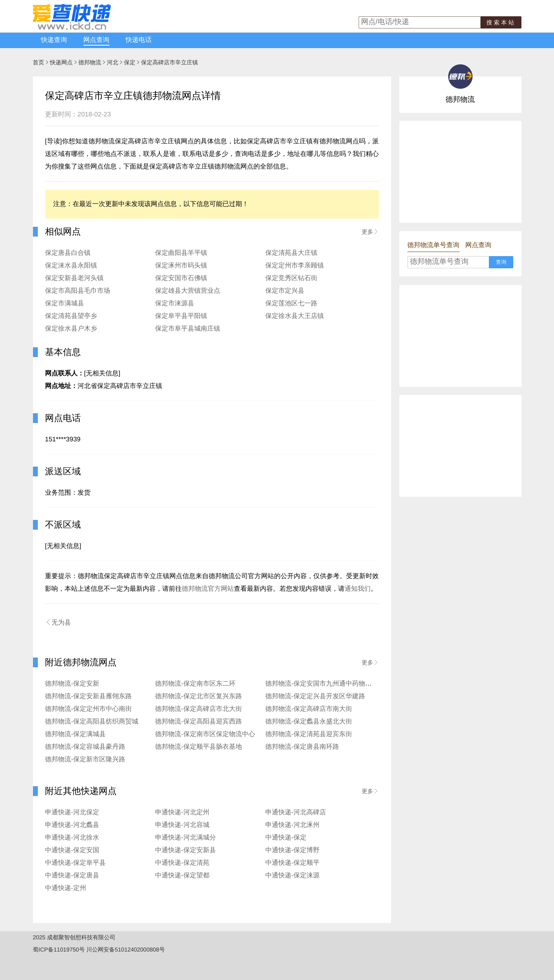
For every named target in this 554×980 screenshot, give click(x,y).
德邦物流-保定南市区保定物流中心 (205, 734)
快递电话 (139, 40)
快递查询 (54, 40)
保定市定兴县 (285, 291)
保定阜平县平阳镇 (181, 316)
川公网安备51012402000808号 (126, 949)
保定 (130, 62)
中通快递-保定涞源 (292, 876)
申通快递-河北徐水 (72, 838)
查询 (501, 262)
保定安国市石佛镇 (181, 278)
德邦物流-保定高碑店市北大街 (198, 709)
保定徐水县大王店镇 (295, 316)
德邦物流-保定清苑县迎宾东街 (309, 734)
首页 (39, 62)
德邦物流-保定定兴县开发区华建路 (315, 696)
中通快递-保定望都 (182, 876)
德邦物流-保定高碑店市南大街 (309, 709)
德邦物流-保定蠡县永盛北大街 (309, 722)
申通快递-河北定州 (182, 812)
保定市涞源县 (175, 304)
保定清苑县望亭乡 (71, 316)
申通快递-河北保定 (72, 812)
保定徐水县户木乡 (71, 329)
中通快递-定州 (66, 888)
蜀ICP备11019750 (56, 949)
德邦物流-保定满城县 (76, 734)
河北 (113, 62)
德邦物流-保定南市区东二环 (195, 684)
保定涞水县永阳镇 (71, 266)
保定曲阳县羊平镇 (181, 253)
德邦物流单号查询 (434, 245)
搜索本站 (501, 22)
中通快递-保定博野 (292, 850)
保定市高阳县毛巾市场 (78, 291)
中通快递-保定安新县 (185, 850)
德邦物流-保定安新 (72, 684)
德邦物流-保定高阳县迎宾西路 (198, 722)
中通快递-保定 (286, 838)
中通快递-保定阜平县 (76, 863)
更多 (370, 232)
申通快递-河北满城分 (185, 838)
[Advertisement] (460, 172)
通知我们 (358, 589)
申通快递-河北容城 (182, 825)
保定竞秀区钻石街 (291, 278)
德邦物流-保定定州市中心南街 (89, 709)
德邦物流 (90, 62)
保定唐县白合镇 (68, 253)
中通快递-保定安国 (72, 850)
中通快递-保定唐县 (72, 876)
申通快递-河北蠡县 (72, 825)
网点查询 (96, 40)
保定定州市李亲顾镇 (295, 266)
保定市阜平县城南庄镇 (188, 329)
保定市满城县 (65, 304)
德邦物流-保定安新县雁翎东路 (89, 696)
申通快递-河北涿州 (292, 825)
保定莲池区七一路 (291, 304)
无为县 (58, 623)
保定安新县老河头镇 (74, 278)
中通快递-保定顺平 (292, 863)
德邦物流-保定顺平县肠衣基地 (198, 747)
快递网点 (61, 62)
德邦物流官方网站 (208, 589)
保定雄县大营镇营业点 (188, 291)
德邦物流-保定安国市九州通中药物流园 (322, 684)
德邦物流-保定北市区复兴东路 (198, 696)
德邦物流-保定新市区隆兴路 (85, 760)
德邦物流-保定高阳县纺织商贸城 (92, 722)
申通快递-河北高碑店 (296, 812)
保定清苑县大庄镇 (291, 253)
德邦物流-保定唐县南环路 (302, 747)
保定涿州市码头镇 (181, 266)
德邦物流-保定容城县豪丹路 (85, 747)
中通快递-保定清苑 (182, 863)
